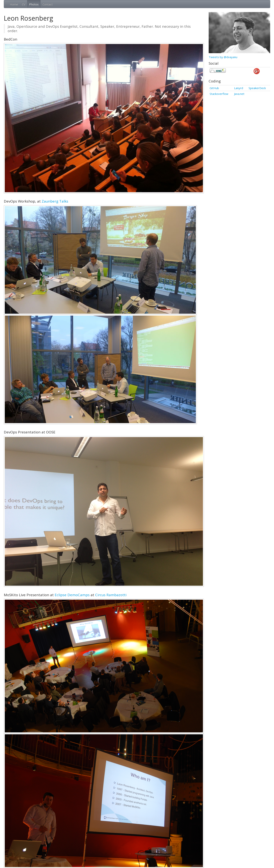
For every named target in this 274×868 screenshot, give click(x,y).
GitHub (214, 88)
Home (14, 4)
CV (24, 4)
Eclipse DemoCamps (72, 595)
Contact (47, 4)
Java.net (239, 94)
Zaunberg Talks (55, 201)
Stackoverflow (219, 94)
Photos (34, 4)
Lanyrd (239, 88)
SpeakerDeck (257, 88)
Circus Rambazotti (111, 595)
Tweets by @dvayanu (223, 57)
